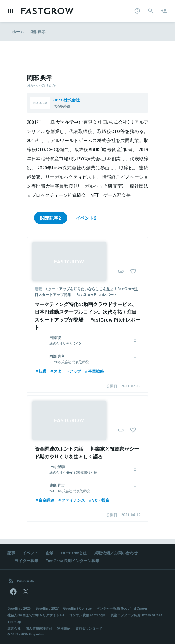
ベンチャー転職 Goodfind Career (122, 608)
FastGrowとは (74, 553)
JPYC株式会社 (67, 100)
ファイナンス (71, 500)
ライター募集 (26, 560)
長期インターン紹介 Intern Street (136, 615)
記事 (11, 553)
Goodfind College (77, 608)
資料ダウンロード (89, 628)
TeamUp (14, 622)
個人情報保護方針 (39, 628)
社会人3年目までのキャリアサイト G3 (36, 615)
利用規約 (64, 628)
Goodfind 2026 (19, 608)
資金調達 (45, 500)
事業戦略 (94, 371)
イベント (30, 553)
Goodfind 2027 (47, 608)
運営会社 (14, 628)
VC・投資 (99, 500)
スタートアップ (65, 371)
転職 (41, 371)
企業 (50, 553)
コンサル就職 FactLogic (87, 615)
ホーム (18, 31)
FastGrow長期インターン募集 (72, 560)
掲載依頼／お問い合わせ (116, 553)
